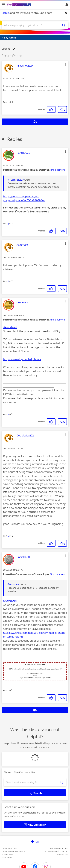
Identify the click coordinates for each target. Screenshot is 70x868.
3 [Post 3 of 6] (8, 281)
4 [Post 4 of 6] (8, 414)
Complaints (8, 855)
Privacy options (10, 848)
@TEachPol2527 (16, 180)
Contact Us (62, 855)
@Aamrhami (10, 327)
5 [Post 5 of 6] (8, 536)
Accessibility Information (56, 851)
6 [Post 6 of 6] (8, 690)
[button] (65, 64)
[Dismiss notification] (66, 13)
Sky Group (7, 858)
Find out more (57, 170)
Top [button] (37, 842)
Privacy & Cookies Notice (14, 851)
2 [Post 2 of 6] (8, 223)
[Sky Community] (19, 5)
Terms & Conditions (58, 848)
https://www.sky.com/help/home (22, 359)
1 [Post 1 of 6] (8, 102)
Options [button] (6, 49)
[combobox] (32, 25)
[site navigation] (3, 5)
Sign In (66, 5)
